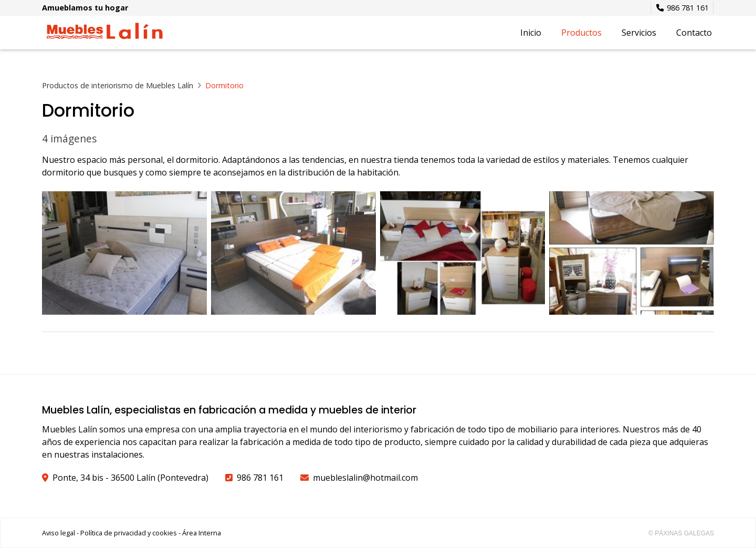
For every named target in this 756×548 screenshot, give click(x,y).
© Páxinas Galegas (681, 533)
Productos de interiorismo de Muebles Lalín (118, 85)
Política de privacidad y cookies (129, 533)
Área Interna (202, 533)
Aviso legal (59, 533)
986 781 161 (260, 478)
